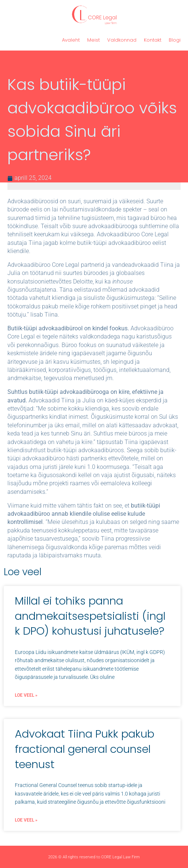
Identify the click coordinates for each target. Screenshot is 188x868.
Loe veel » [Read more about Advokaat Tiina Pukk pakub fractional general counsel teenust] (26, 820)
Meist (93, 40)
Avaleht (71, 40)
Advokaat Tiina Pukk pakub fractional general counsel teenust (85, 749)
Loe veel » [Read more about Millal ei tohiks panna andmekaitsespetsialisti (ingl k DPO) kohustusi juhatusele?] (26, 695)
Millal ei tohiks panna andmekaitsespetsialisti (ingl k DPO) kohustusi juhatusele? (90, 616)
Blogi (175, 40)
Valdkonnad (122, 40)
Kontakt (153, 40)
